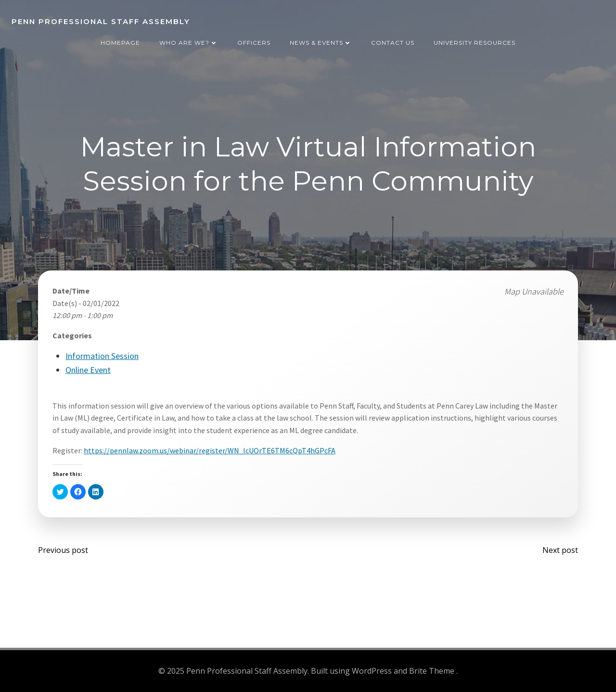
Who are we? (189, 43)
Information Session (102, 356)
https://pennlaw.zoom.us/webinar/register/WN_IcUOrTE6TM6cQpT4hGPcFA (210, 450)
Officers (254, 43)
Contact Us (393, 43)
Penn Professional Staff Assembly (101, 21)
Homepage (120, 43)
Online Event (88, 370)
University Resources (475, 43)
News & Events (321, 43)
